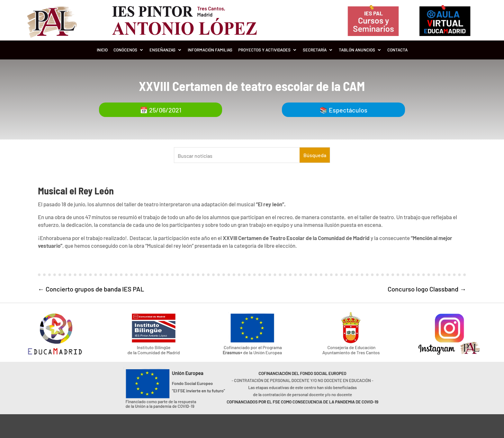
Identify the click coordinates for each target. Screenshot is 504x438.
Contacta (397, 50)
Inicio (102, 50)
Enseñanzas (162, 50)
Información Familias (210, 50)
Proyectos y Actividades (264, 50)
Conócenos (125, 50)
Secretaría (315, 50)
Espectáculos (348, 110)
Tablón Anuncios (357, 50)
